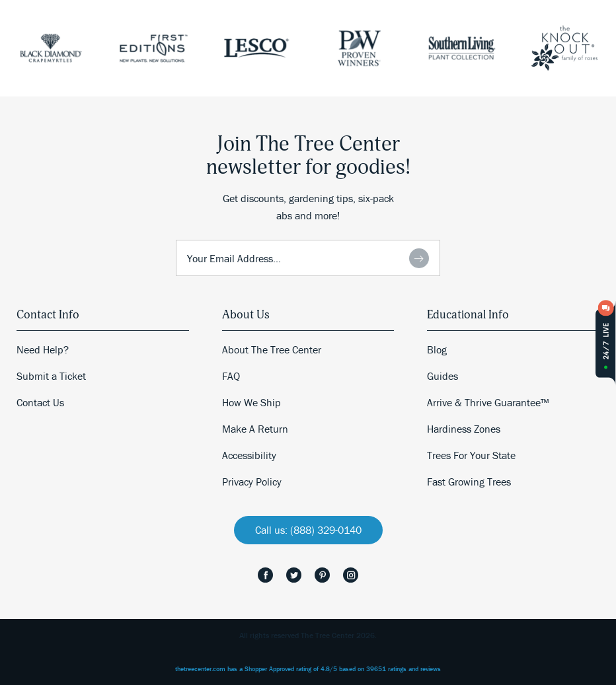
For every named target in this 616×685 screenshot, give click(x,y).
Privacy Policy (252, 482)
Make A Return (255, 429)
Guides (443, 376)
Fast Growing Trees (469, 482)
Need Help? (43, 349)
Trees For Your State (471, 455)
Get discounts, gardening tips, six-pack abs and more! (308, 207)
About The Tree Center (272, 349)
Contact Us (40, 402)
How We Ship (251, 402)
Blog (437, 349)
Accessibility (249, 455)
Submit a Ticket (51, 376)
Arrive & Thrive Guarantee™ (488, 402)
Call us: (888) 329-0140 (308, 530)
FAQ (231, 376)
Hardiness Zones (464, 429)
